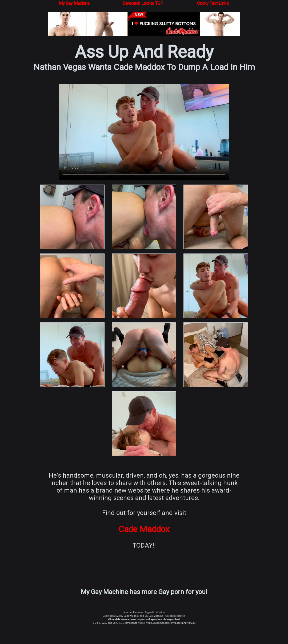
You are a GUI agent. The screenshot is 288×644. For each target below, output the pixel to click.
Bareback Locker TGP (143, 3)
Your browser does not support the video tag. (144, 132)
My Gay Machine (74, 3)
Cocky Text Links (213, 3)
